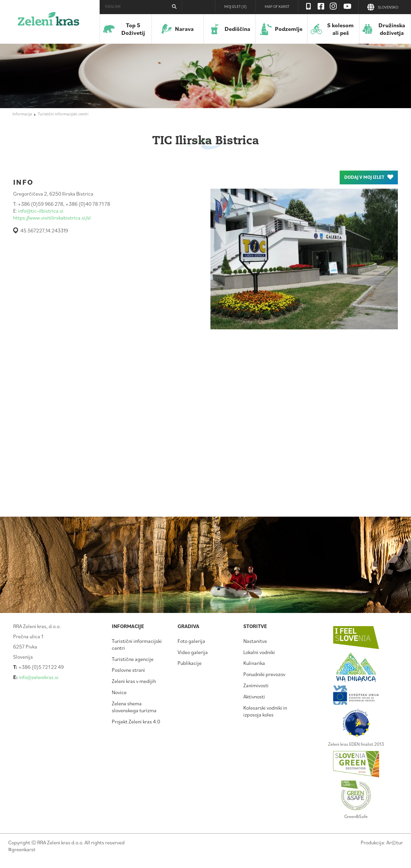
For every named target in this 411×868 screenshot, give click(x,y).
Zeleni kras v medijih (134, 681)
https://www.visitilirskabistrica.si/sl (52, 218)
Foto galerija (191, 641)
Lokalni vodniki (259, 652)
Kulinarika (254, 663)
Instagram (333, 6)
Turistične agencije (133, 659)
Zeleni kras (48, 21)
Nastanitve (255, 641)
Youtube (348, 6)
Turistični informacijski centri (63, 114)
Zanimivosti (256, 685)
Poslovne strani (128, 670)
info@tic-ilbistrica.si (41, 211)
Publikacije (190, 663)
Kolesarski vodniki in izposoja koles (265, 711)
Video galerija (193, 652)
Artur (395, 842)
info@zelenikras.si (39, 677)
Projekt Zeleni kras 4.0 (136, 721)
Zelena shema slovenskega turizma (134, 707)
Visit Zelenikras (308, 6)
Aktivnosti (254, 696)
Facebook (321, 6)
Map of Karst (277, 6)
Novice (119, 692)
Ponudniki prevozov (264, 674)
